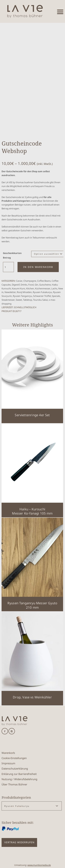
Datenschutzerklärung (15, 768)
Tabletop (28, 300)
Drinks (24, 285)
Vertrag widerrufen (19, 842)
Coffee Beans (44, 281)
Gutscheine (45, 285)
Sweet (19, 300)
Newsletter (10, 292)
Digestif (16, 285)
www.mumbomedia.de (39, 865)
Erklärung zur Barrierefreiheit (19, 774)
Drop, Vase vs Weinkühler (32, 697)
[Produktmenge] (8, 267)
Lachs (54, 288)
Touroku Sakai (40, 300)
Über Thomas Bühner (14, 784)
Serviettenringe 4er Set (32, 415)
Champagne (30, 281)
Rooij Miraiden (24, 292)
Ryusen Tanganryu (22, 296)
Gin (36, 285)
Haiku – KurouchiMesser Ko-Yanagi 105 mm (32, 511)
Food (31, 285)
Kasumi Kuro (19, 288)
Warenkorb (8, 753)
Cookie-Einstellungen (14, 758)
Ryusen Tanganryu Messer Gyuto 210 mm (32, 605)
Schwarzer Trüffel (42, 296)
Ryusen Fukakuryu (42, 292)
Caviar (19, 281)
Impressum (8, 763)
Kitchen (30, 288)
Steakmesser (8, 300)
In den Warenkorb (38, 267)
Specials (56, 296)
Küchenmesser (43, 288)
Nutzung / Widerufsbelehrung (19, 779)
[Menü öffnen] (60, 12)
